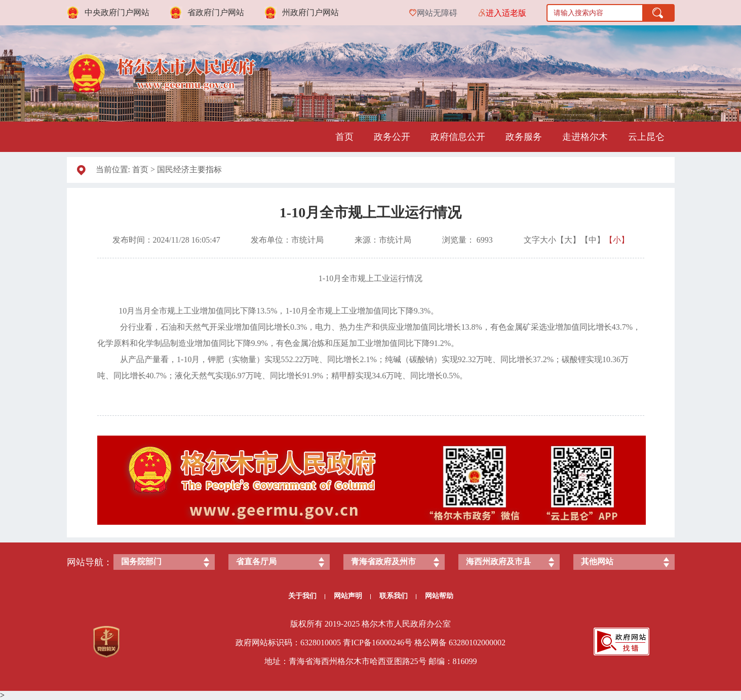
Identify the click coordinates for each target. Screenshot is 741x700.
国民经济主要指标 (189, 169)
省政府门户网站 (216, 12)
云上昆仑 (646, 137)
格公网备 (431, 643)
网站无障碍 (437, 13)
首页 (344, 137)
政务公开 (392, 137)
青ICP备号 (378, 643)
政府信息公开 (458, 137)
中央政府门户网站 (117, 12)
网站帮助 (439, 596)
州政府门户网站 (310, 12)
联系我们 (398, 596)
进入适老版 (506, 13)
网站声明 (352, 596)
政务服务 (524, 137)
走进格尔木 (585, 137)
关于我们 (307, 596)
